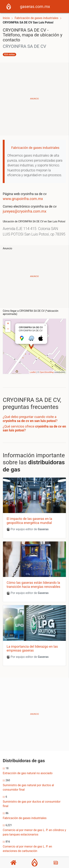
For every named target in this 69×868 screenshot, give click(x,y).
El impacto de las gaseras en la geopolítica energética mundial (29, 521)
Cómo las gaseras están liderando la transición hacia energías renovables (33, 585)
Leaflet (33, 372)
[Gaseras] (35, 863)
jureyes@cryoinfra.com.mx (25, 211)
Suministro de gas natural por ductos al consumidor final (28, 787)
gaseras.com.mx (35, 7)
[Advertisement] (34, 99)
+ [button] (8, 324)
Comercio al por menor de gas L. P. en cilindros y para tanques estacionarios (34, 832)
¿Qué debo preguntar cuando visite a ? (30, 419)
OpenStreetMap (47, 372)
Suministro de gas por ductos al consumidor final (32, 804)
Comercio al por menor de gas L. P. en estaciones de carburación (27, 849)
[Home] (9, 6)
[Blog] (56, 863)
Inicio (6, 18)
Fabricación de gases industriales (37, 18)
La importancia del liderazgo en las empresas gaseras (32, 649)
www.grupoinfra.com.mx (23, 199)
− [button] (8, 329)
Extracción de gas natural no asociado (28, 773)
